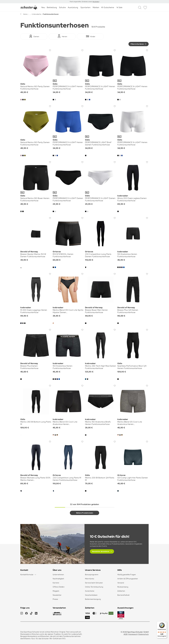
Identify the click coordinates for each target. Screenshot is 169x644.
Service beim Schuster (94, 583)
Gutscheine (90, 591)
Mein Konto (90, 579)
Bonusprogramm (92, 575)
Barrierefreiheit (123, 595)
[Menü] (166, 623)
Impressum (133, 634)
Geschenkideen (91, 595)
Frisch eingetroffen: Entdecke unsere (81, 2)
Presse (55, 599)
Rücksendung (123, 587)
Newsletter (57, 595)
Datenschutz (144, 634)
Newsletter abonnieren (101, 551)
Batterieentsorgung (93, 599)
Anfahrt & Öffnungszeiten (128, 579)
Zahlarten (121, 591)
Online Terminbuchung (94, 587)
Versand (121, 583)
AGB (126, 634)
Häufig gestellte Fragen (127, 575)
